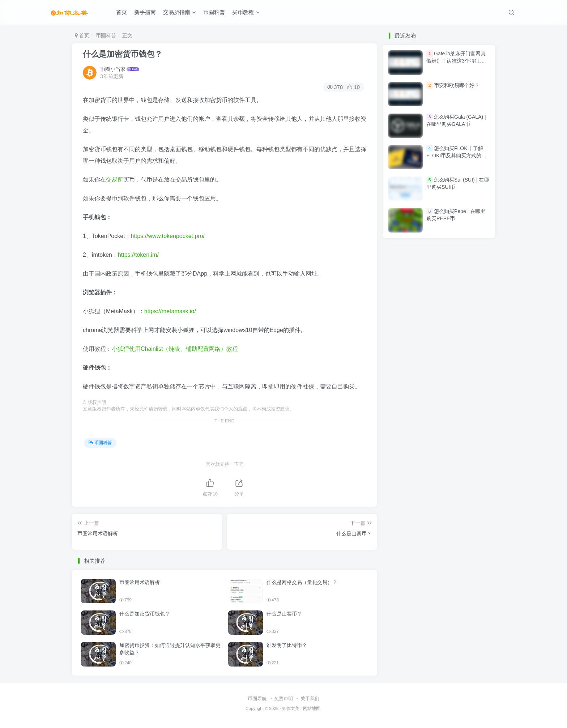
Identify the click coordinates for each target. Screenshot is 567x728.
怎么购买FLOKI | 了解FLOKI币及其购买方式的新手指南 (456, 155)
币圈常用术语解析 (140, 582)
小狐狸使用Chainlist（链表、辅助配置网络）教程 (175, 349)
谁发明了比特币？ (287, 645)
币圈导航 (257, 699)
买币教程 (246, 12)
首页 (121, 12)
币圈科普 (214, 12)
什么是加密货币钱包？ (123, 54)
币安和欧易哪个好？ (457, 85)
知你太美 (291, 708)
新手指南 (145, 12)
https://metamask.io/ (170, 311)
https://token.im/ (138, 255)
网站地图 (312, 708)
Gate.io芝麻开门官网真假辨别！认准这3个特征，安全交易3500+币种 (456, 61)
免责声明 (283, 699)
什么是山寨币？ (284, 614)
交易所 (115, 180)
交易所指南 (180, 12)
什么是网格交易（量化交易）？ (302, 582)
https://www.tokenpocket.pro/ (168, 236)
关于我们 (310, 699)
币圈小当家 (113, 69)
